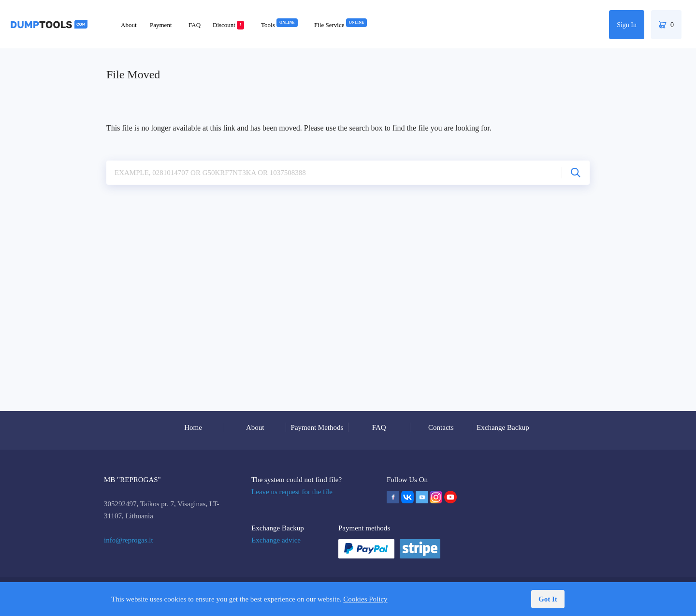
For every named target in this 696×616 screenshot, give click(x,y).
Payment (161, 25)
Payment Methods (317, 427)
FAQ (195, 25)
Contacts (441, 427)
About (129, 25)
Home (193, 427)
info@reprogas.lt (129, 540)
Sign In (627, 25)
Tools (279, 25)
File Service (341, 25)
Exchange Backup (503, 427)
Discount (228, 25)
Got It (548, 599)
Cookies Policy (365, 599)
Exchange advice (276, 540)
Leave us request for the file (292, 492)
